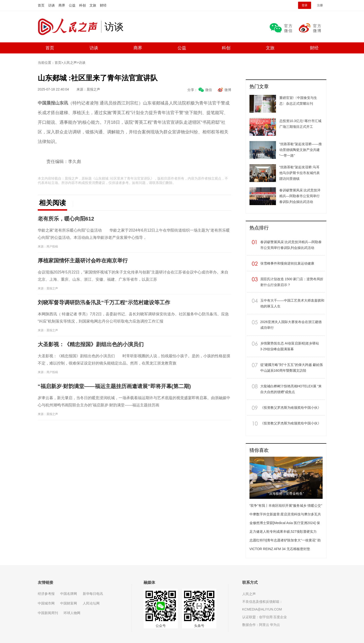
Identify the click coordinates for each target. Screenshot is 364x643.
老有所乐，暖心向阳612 (66, 219)
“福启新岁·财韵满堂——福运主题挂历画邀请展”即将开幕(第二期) (114, 386)
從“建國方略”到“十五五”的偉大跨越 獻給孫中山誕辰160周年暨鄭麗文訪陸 (292, 368)
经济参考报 (46, 594)
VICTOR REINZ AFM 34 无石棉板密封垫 (280, 549)
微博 (228, 90)
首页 (41, 5)
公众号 (161, 626)
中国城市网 (46, 603)
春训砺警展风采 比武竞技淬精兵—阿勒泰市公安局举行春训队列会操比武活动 (291, 245)
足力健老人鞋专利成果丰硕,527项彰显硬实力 (283, 532)
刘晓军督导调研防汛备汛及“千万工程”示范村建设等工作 (104, 302)
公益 (72, 5)
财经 (103, 5)
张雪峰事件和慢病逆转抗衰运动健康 (287, 263)
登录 (305, 5)
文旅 (93, 5)
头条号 (199, 626)
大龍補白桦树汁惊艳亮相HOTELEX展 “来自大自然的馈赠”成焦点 (291, 389)
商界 (62, 5)
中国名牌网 (69, 594)
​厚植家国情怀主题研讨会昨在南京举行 (83, 261)
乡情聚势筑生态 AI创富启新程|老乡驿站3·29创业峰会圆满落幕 (290, 346)
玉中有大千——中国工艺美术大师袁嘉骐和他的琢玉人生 (292, 303)
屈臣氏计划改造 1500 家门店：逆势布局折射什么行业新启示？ (292, 282)
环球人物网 (72, 613)
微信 (209, 90)
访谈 (51, 5)
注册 (320, 5)
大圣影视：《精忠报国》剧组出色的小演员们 (91, 344)
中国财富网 (69, 603)
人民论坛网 (91, 603)
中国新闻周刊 (48, 613)
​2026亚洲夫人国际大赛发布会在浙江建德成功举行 (291, 325)
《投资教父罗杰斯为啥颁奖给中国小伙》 (291, 408)
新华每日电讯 (93, 594)
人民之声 (69, 27)
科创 (83, 5)
